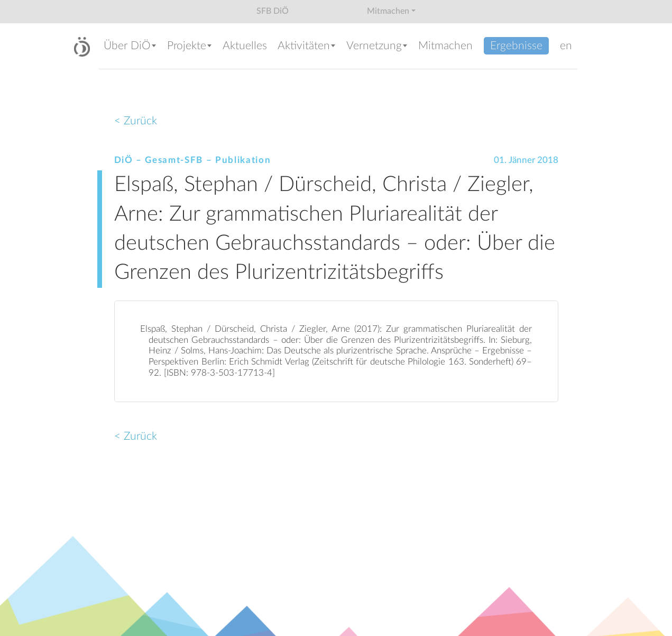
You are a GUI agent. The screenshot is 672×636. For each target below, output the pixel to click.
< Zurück (136, 121)
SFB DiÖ (273, 11)
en (566, 46)
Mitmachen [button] (388, 11)
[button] (130, 47)
